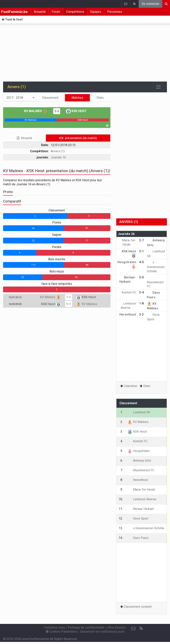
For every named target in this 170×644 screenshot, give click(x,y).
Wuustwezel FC (155, 282)
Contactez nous (54, 627)
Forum (56, 12)
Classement (50, 98)
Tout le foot (12, 19)
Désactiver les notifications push (102, 632)
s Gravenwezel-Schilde (156, 267)
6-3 (69, 304)
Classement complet (138, 607)
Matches (77, 98)
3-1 (141, 251)
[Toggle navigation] (158, 87)
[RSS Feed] (141, 629)
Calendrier (131, 386)
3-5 (57, 111)
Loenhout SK (139, 412)
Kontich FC (137, 441)
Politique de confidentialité (86, 627)
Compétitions (75, 12)
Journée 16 (58, 157)
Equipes (96, 12)
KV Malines (36, 111)
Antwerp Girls (139, 461)
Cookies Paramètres (61, 632)
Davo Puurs (138, 538)
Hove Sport (138, 519)
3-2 (141, 314)
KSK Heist (76, 111)
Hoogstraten (139, 451)
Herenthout (138, 480)
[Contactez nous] (133, 629)
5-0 (141, 277)
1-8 (141, 303)
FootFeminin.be (14, 12)
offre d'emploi (117, 627)
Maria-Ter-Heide (141, 490)
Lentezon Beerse (142, 499)
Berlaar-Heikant (141, 509)
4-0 (141, 262)
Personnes (115, 12)
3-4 (141, 292)
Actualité (40, 12)
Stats (100, 98)
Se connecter (151, 4)
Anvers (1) (58, 151)
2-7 (141, 240)
